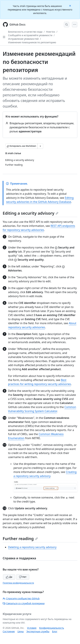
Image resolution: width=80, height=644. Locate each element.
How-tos (51, 32)
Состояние (9, 631)
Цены (21, 631)
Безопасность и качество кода (25, 32)
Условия (32, 628)
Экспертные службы (38, 631)
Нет (23, 577)
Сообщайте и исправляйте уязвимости (30, 35)
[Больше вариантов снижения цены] (40, 146)
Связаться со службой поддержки (24, 603)
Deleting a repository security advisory (32, 547)
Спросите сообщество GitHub (21, 598)
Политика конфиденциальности (18, 583)
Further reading (20, 538)
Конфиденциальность (52, 628)
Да (9, 577)
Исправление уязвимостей (23, 39)
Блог (55, 631)
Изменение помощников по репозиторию (32, 42)
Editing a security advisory (31, 213)
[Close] (70, 5)
